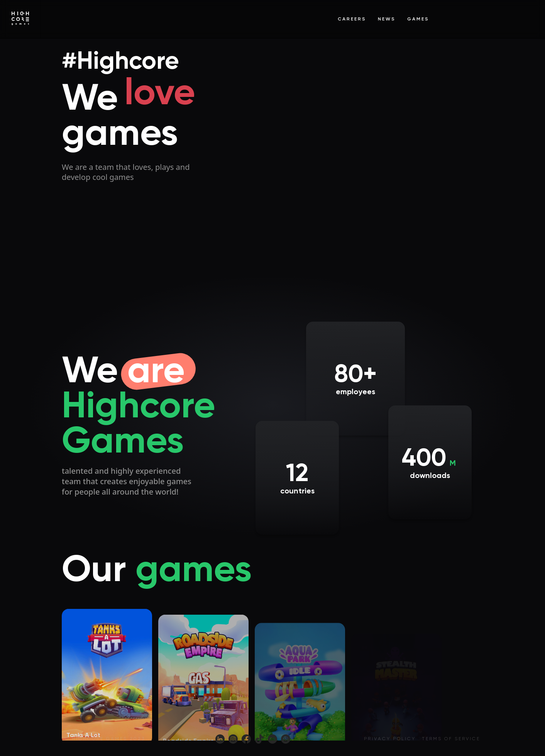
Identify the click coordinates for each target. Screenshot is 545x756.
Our (157, 568)
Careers (352, 19)
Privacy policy (390, 739)
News (387, 19)
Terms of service (451, 739)
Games (418, 19)
